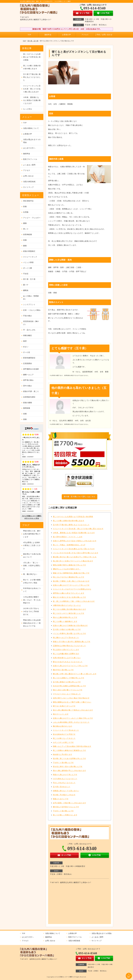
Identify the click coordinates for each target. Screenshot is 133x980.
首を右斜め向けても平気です (64, 734)
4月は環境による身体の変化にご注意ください (32, 545)
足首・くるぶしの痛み (32, 310)
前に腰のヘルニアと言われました (66, 638)
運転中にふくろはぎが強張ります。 (67, 569)
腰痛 (25, 223)
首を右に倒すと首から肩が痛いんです (68, 767)
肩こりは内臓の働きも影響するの (66, 654)
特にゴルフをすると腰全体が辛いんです (69, 577)
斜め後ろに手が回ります (62, 754)
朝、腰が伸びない (30, 574)
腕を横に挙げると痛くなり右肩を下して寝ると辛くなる (75, 557)
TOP (29, 35)
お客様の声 (66, 35)
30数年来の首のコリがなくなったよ (67, 605)
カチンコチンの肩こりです (63, 742)
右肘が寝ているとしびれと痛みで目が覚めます (71, 698)
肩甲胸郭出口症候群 (31, 369)
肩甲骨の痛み (28, 380)
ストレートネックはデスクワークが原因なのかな (72, 589)
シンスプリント (29, 305)
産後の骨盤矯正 (29, 251)
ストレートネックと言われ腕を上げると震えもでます (74, 549)
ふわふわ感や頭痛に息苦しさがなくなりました (71, 722)
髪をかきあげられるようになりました (68, 662)
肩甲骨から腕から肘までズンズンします (69, 593)
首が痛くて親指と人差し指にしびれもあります (71, 581)
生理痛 (26, 212)
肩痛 (25, 419)
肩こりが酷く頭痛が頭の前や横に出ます (69, 521)
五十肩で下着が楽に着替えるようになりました (71, 525)
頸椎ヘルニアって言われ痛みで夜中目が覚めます (72, 746)
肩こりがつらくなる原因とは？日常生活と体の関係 (73, 517)
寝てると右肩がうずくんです (64, 706)
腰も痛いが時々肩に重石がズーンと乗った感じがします (75, 674)
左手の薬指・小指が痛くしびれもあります (69, 803)
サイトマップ (28, 187)
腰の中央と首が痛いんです (63, 670)
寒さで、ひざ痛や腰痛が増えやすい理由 (32, 581)
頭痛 (25, 414)
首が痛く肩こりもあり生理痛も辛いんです (69, 759)
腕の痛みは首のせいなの (62, 726)
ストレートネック (30, 257)
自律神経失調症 (29, 397)
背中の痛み (28, 386)
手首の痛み (28, 316)
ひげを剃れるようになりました (65, 779)
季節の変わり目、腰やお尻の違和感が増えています (32, 534)
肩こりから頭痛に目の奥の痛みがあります (69, 609)
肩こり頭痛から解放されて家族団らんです (69, 750)
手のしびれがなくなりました (64, 783)
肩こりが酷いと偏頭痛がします (65, 621)
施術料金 (48, 35)
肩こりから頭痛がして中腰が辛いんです (69, 678)
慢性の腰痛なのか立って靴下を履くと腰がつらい (72, 702)
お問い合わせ (28, 176)
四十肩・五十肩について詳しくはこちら (79, 497)
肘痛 (25, 207)
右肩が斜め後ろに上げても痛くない (67, 658)
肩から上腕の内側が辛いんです (65, 617)
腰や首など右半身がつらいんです (66, 807)
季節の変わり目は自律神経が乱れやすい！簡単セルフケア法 (32, 623)
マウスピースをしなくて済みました (67, 694)
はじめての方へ (29, 148)
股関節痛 (27, 408)
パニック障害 (28, 262)
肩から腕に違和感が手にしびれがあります (69, 771)
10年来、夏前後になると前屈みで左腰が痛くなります (74, 533)
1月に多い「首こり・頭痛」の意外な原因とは (32, 566)
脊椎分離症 (28, 335)
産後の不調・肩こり (31, 391)
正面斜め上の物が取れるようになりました (69, 646)
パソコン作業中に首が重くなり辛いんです (69, 634)
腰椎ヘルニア (28, 375)
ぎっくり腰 (28, 268)
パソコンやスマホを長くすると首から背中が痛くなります (76, 553)
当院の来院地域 (29, 182)
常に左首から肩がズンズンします (66, 650)
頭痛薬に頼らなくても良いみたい (66, 791)
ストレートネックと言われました (66, 730)
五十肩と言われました (62, 787)
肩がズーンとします (61, 714)
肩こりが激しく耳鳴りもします (65, 815)
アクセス (85, 35)
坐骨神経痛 (28, 234)
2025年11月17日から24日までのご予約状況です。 (31, 611)
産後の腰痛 (28, 403)
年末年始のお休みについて (32, 590)
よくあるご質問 (29, 165)
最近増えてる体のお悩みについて (32, 556)
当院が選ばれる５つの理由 (32, 141)
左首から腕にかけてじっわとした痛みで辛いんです (73, 718)
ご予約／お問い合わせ (104, 35)
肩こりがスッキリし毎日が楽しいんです (69, 613)
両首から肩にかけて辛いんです (65, 775)
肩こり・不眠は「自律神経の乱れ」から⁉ (69, 545)
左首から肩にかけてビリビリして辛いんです (70, 666)
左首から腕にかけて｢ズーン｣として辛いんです (71, 585)
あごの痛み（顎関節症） (31, 298)
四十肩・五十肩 (33, 41)
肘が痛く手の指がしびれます (64, 795)
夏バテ (26, 285)
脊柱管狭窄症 (28, 201)
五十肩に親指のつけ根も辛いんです (67, 682)
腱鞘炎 (26, 290)
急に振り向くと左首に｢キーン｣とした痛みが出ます (73, 561)
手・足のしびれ (29, 330)
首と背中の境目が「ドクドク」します (68, 537)
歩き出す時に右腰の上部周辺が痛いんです (69, 686)
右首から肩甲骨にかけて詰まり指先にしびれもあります (75, 541)
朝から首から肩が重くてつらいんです (68, 690)
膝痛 (25, 246)
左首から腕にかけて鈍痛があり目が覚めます (70, 626)
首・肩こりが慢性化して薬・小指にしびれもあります (74, 601)
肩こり (26, 229)
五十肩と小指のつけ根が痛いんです (67, 629)
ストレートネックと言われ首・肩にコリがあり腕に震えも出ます (78, 529)
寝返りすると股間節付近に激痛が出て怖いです (71, 573)
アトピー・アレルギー (32, 218)
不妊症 (26, 274)
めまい (26, 347)
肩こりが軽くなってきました (64, 738)
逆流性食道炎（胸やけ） (31, 323)
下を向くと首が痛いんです (63, 763)
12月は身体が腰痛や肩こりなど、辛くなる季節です (32, 600)
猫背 (25, 341)
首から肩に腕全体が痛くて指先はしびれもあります (73, 710)
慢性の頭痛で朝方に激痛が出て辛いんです (69, 565)
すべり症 (27, 352)
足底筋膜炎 (28, 363)
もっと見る (28, 109)
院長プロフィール (30, 159)
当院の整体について (31, 128)
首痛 (25, 240)
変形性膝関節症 (29, 358)
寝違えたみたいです (61, 799)
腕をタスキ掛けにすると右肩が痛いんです (69, 597)
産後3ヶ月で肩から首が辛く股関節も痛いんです (72, 642)
